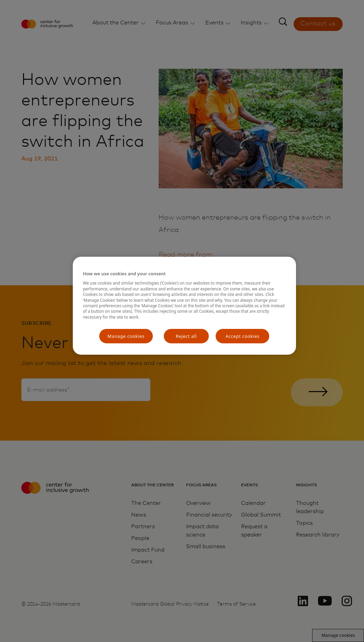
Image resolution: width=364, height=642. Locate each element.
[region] (184, 306)
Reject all (186, 336)
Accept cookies (243, 336)
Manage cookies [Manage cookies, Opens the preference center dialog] (126, 336)
